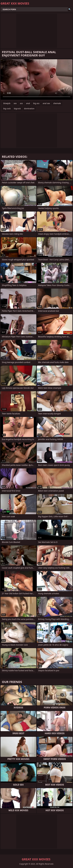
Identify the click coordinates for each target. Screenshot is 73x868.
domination (29, 108)
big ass (36, 103)
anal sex (46, 103)
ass (21, 103)
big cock (7, 108)
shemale (57, 103)
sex (15, 103)
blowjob (7, 103)
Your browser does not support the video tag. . (36, 79)
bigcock (17, 108)
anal (28, 103)
